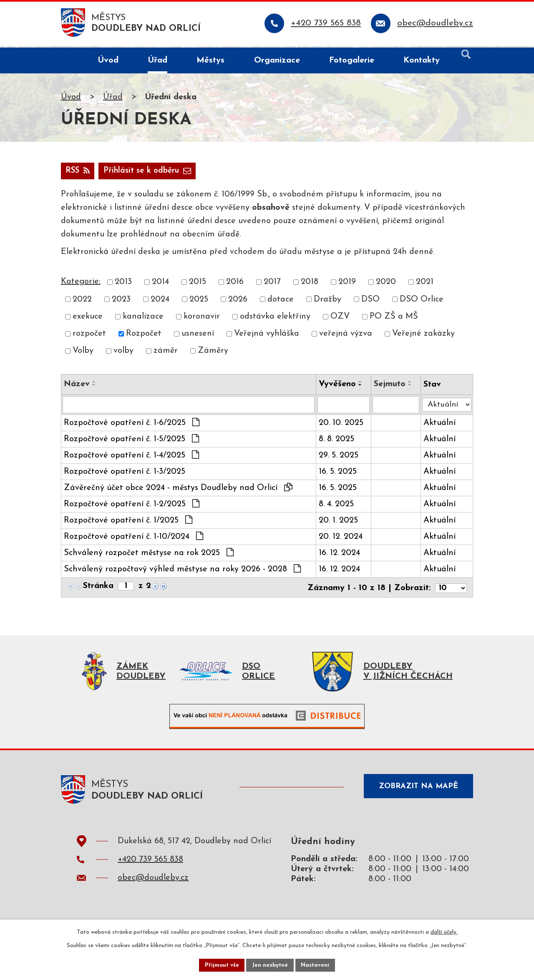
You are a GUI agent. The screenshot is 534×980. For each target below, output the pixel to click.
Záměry (213, 353)
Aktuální (441, 425)
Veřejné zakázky (423, 336)
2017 (272, 284)
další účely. (444, 931)
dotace (281, 302)
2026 (238, 302)
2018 (310, 284)
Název (77, 386)
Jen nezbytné (270, 965)
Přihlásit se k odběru (153, 173)
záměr (166, 353)
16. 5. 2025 (339, 474)
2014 (160, 284)
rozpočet (89, 336)
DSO (370, 302)
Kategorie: (81, 284)
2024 (160, 302)
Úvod (71, 99)
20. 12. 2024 (341, 539)
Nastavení (316, 965)
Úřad (113, 99)
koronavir (202, 319)
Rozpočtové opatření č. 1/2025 (128, 523)
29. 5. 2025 (339, 458)
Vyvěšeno (338, 386)
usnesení (198, 336)
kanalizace (143, 319)
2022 (82, 302)
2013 (123, 284)
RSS (79, 173)
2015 (198, 284)
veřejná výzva (346, 336)
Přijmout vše (221, 965)
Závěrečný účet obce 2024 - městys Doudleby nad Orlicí (178, 490)
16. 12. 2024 (340, 555)
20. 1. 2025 (339, 523)
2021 (425, 284)
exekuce (88, 319)
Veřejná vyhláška (267, 336)
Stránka (98, 589)
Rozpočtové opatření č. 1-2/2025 (132, 506)
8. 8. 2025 (337, 442)
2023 (121, 302)
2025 (199, 302)
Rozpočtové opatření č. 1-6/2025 (132, 425)
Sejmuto (391, 386)
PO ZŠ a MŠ (394, 319)
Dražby (327, 302)
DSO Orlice (422, 302)
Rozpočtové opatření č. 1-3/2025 (125, 474)
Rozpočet (144, 336)
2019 (347, 284)
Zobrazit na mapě (416, 791)
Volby (83, 353)
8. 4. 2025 (337, 507)
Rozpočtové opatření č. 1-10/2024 (133, 539)
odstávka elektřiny (275, 319)
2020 (386, 284)
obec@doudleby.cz (153, 882)
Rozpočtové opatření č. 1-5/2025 (131, 441)
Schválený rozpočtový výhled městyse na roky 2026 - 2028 (182, 571)
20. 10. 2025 (342, 425)
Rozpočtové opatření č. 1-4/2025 (131, 457)
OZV (340, 319)
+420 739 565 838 (150, 863)
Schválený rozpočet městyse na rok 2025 (149, 555)
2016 (235, 284)
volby (123, 353)
